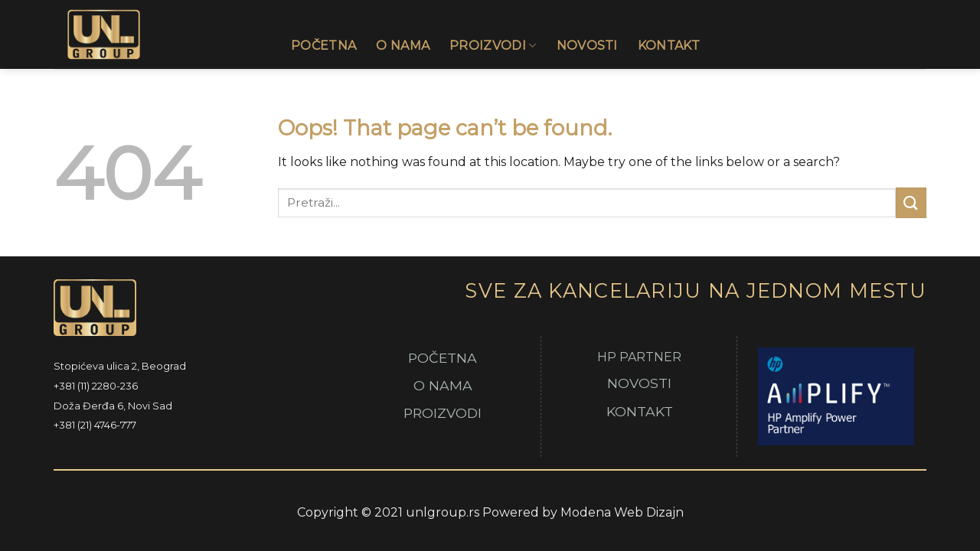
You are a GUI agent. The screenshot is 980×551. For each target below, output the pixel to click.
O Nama (403, 46)
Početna (323, 46)
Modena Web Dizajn (622, 512)
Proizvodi (493, 46)
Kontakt (669, 46)
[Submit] (911, 202)
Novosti (587, 46)
